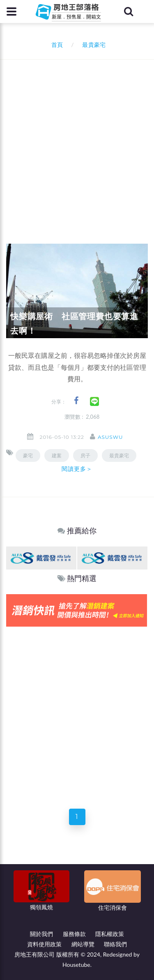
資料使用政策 (44, 944)
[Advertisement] (77, 141)
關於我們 (41, 934)
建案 (57, 455)
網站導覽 (83, 944)
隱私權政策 (110, 934)
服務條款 (74, 934)
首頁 (56, 45)
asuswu (110, 437)
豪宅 (28, 455)
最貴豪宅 (119, 455)
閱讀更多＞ (77, 469)
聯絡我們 (115, 944)
